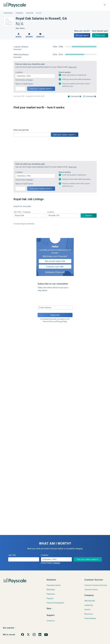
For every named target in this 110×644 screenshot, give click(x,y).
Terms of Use (48, 322)
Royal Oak (30, 13)
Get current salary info (55, 261)
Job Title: (12, 555)
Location (51, 212)
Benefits (40, 35)
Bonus (19, 35)
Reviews (29, 35)
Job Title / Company (22, 212)
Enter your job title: (21, 130)
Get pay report (82, 35)
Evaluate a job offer (55, 267)
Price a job (100, 35)
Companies (19, 13)
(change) (29, 80)
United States (8, 13)
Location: (19, 72)
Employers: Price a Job (55, 272)
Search (88, 216)
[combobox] (35, 76)
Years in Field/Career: (24, 84)
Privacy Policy (62, 322)
